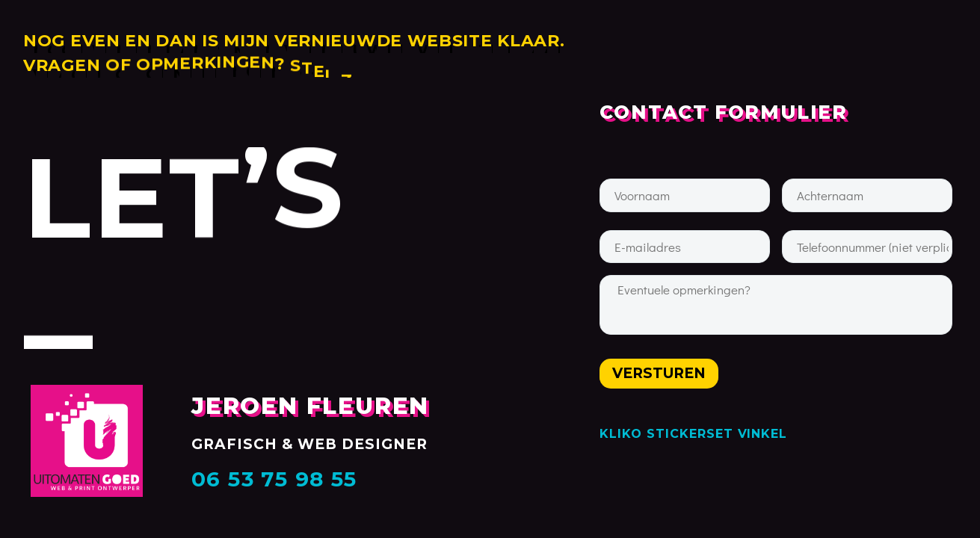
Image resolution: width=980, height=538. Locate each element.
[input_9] (776, 305)
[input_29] (867, 247)
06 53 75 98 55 (274, 479)
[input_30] (867, 195)
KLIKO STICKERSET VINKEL (693, 434)
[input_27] (685, 195)
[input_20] (685, 247)
